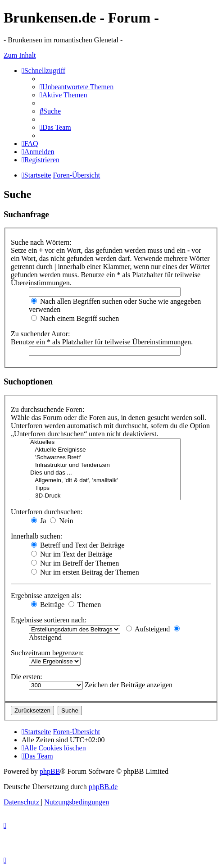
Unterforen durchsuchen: (47, 512)
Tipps (105, 488)
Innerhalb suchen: (36, 536)
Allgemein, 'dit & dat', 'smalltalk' (105, 481)
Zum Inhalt (20, 55)
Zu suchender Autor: (41, 334)
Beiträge (48, 605)
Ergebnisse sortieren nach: (49, 620)
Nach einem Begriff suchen (75, 318)
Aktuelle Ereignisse (105, 450)
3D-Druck (105, 496)
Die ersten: (27, 677)
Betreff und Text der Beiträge (78, 545)
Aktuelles (105, 442)
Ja (39, 521)
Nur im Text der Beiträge (72, 554)
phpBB (50, 771)
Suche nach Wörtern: (41, 242)
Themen (85, 605)
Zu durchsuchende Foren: (48, 409)
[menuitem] (77, 87)
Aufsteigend (148, 629)
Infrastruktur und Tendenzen (105, 465)
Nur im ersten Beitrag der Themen (85, 572)
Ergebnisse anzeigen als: (46, 596)
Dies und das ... (105, 473)
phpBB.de (103, 787)
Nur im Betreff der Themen (75, 563)
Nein (61, 521)
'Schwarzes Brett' (105, 458)
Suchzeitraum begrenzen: (47, 653)
